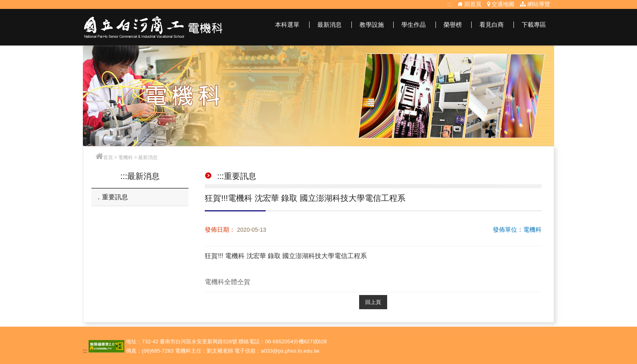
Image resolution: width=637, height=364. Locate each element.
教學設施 (372, 25)
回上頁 (373, 302)
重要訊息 (115, 197)
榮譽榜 (453, 25)
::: (450, 4)
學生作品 (414, 25)
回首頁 (469, 4)
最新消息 (329, 25)
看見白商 (492, 25)
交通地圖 (501, 4)
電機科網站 (154, 27)
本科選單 (287, 25)
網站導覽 (535, 4)
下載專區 (534, 25)
